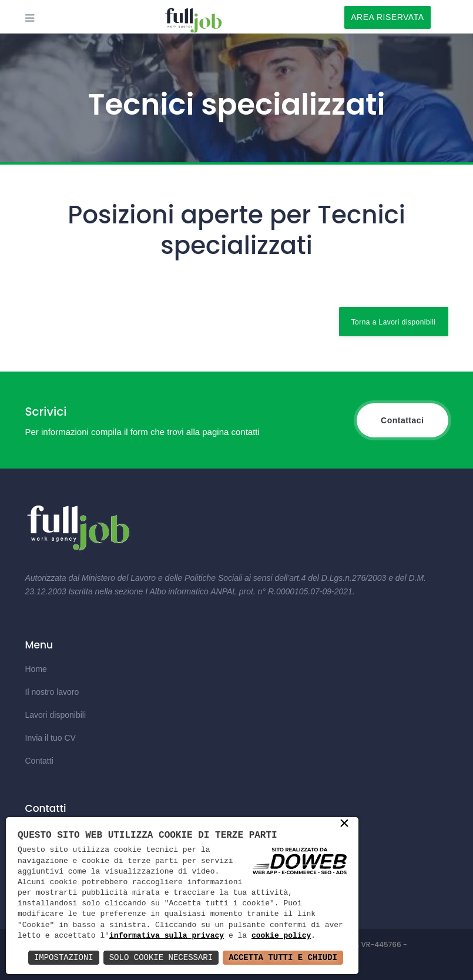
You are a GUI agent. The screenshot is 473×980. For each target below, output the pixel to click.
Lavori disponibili (56, 715)
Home (36, 669)
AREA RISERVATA (387, 17)
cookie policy (281, 936)
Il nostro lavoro (52, 692)
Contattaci (402, 420)
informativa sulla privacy (167, 936)
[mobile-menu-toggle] (30, 18)
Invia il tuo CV (51, 738)
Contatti (39, 761)
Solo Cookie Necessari (161, 957)
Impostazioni (64, 957)
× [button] (344, 824)
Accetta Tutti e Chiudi (283, 957)
